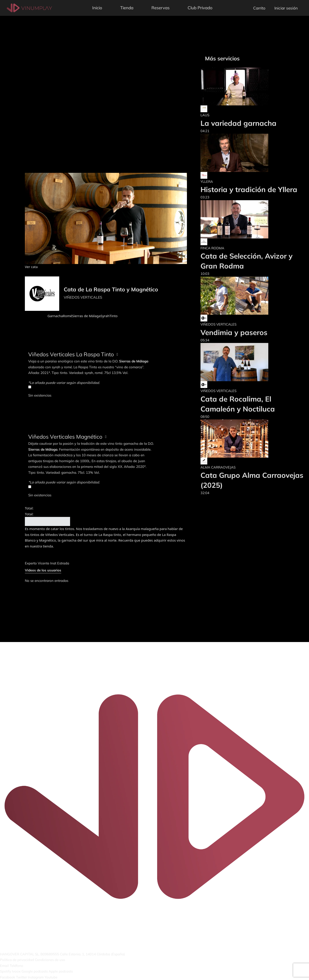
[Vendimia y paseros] (234, 296)
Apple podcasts (61, 971)
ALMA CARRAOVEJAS (218, 467)
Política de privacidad (17, 960)
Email (4, 966)
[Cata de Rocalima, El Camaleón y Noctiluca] (252, 362)
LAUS (205, 115)
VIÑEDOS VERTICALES (83, 297)
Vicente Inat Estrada (53, 563)
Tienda (127, 8)
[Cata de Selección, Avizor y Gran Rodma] (252, 219)
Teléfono (17, 966)
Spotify (6, 971)
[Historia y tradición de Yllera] (249, 153)
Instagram (36, 977)
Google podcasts (35, 971)
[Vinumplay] (29, 8)
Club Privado (200, 8)
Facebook (8, 977)
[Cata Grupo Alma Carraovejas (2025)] (252, 439)
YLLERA (207, 182)
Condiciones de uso (50, 960)
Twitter (21, 977)
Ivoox (16, 971)
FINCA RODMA (212, 248)
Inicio (97, 8)
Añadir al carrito (47, 521)
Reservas (160, 8)
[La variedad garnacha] (238, 87)
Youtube (51, 977)
